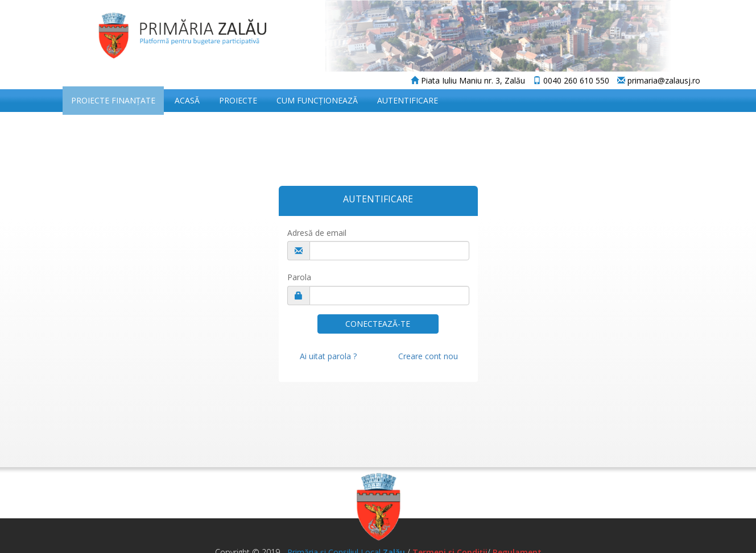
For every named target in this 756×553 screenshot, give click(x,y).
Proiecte (238, 100)
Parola (299, 277)
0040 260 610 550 (571, 80)
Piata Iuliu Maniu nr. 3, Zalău (468, 80)
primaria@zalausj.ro (659, 80)
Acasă (187, 100)
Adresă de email (317, 233)
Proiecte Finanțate (113, 100)
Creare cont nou (428, 356)
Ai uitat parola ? (328, 356)
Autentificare (408, 100)
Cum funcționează (317, 100)
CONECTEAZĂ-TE (378, 324)
